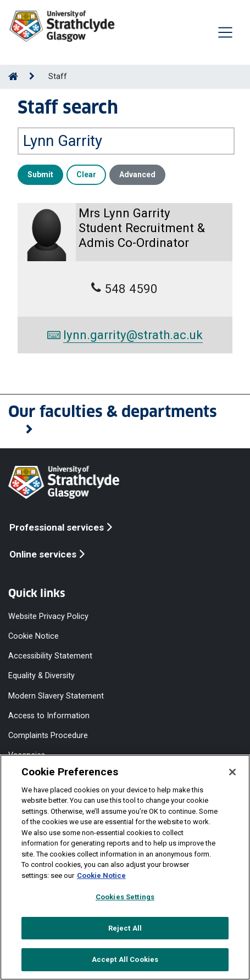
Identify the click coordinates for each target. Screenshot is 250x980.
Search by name (49, 120)
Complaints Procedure (48, 734)
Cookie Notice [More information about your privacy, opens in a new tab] (101, 875)
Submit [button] (40, 174)
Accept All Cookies (125, 959)
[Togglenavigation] (225, 32)
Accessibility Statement (50, 654)
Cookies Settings (125, 897)
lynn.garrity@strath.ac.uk (125, 335)
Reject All (125, 928)
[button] (125, 420)
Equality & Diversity (41, 674)
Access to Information (49, 714)
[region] (125, 867)
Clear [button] (86, 174)
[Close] (232, 772)
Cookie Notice (34, 635)
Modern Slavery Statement (56, 694)
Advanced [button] (137, 174)
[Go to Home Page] (13, 77)
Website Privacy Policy (48, 615)
